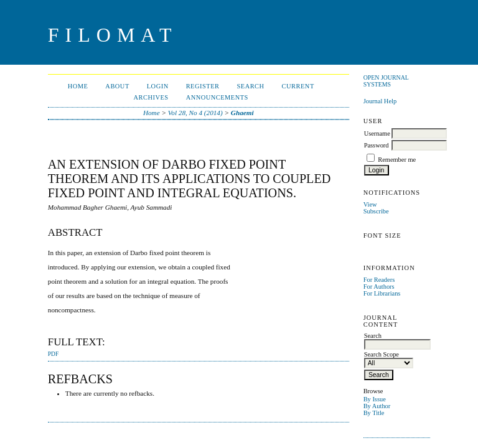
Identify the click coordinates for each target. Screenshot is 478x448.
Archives (151, 97)
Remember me (397, 160)
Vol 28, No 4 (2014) (195, 113)
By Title (374, 413)
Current (298, 86)
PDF (53, 354)
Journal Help (380, 101)
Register (203, 86)
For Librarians (382, 293)
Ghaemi (242, 113)
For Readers (379, 280)
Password (377, 145)
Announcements (217, 97)
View (370, 204)
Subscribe (376, 211)
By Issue (375, 399)
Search (250, 86)
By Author (377, 406)
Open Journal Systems (386, 81)
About (117, 86)
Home (78, 86)
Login (158, 86)
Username (377, 133)
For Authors (379, 287)
